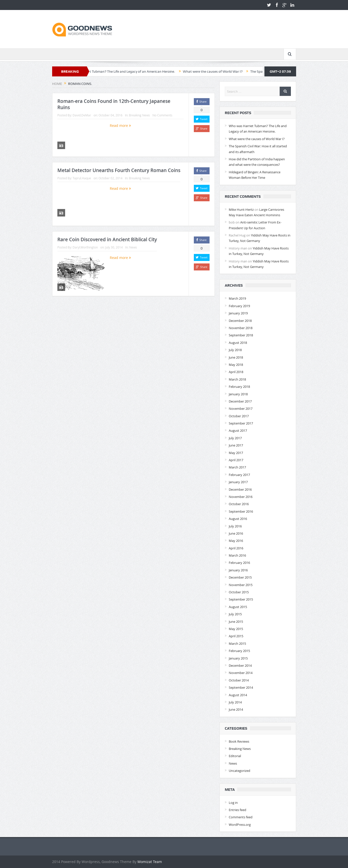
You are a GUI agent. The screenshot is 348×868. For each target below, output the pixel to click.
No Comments (162, 115)
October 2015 (239, 592)
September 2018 (241, 335)
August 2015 (238, 607)
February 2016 (239, 563)
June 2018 (236, 357)
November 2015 (241, 585)
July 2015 (235, 614)
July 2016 (235, 526)
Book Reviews (239, 741)
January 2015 (238, 658)
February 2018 (239, 387)
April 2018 (236, 372)
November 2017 (241, 409)
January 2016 (238, 570)
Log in (233, 803)
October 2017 (239, 416)
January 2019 (238, 313)
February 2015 (239, 651)
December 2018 (240, 321)
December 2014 (240, 665)
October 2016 (239, 504)
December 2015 (240, 577)
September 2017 (241, 423)
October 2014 (239, 680)
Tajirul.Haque (82, 178)
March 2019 (237, 298)
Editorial (235, 756)
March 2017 (237, 467)
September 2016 (241, 511)
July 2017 (235, 438)
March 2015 (237, 644)
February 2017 (239, 475)
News (133, 247)
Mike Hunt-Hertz (241, 210)
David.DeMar (82, 115)
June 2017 (236, 445)
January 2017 (238, 482)
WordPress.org (240, 825)
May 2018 (236, 365)
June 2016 (236, 533)
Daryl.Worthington (85, 247)
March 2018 (237, 379)
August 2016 (238, 519)
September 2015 (241, 599)
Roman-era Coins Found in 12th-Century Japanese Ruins (114, 104)
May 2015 (236, 629)
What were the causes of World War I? (227, 71)
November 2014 (241, 673)
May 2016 (236, 541)
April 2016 (236, 548)
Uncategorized (239, 771)
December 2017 (240, 401)
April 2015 (236, 636)
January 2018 (238, 394)
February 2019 (239, 306)
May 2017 (236, 453)
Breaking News (139, 115)
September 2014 (241, 687)
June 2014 (236, 709)
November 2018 (241, 328)
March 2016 (237, 555)
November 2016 (241, 497)
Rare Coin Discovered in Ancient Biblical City (107, 239)
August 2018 (238, 343)
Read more (120, 125)
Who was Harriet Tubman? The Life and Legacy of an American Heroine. (134, 71)
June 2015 (236, 622)
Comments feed (241, 817)
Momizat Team (150, 862)
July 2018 (235, 350)
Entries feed (237, 810)
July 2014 (235, 702)
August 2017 (238, 431)
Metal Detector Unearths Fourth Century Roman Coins (119, 170)
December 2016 (240, 489)
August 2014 (238, 695)
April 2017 (236, 460)
